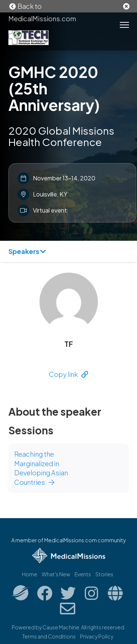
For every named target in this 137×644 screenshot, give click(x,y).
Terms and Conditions (49, 636)
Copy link (68, 374)
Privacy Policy (97, 636)
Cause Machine (61, 627)
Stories (104, 574)
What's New (56, 574)
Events (83, 574)
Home (30, 574)
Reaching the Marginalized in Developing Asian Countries (41, 468)
